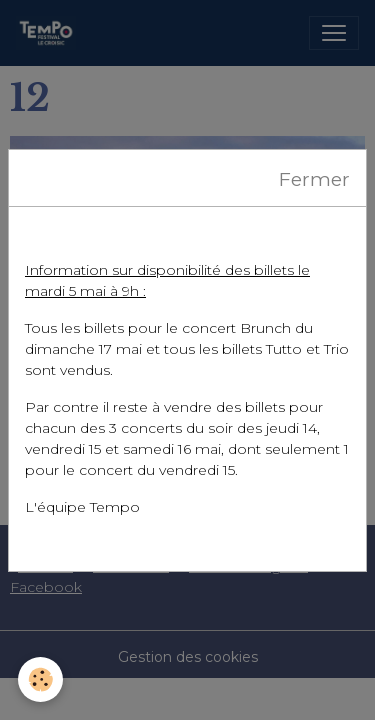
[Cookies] (40, 679)
